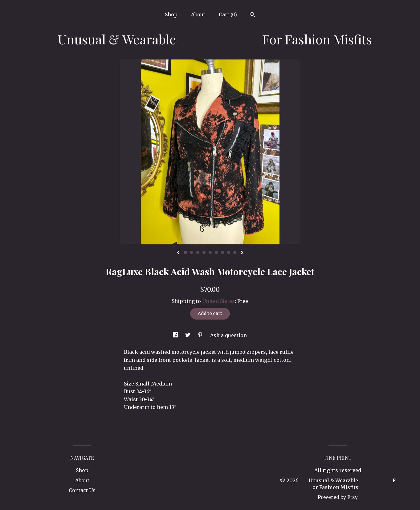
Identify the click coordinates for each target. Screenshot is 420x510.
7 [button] (222, 252)
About (198, 14)
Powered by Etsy (338, 497)
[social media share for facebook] (176, 335)
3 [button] (198, 252)
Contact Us (82, 490)
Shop (171, 14)
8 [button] (229, 252)
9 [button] (235, 252)
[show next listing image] (242, 253)
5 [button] (210, 252)
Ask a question (228, 335)
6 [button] (216, 252)
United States (218, 301)
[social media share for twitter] (188, 335)
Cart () (228, 14)
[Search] (253, 15)
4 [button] (204, 252)
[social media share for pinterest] (201, 335)
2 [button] (192, 252)
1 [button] (186, 252)
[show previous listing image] (178, 253)
